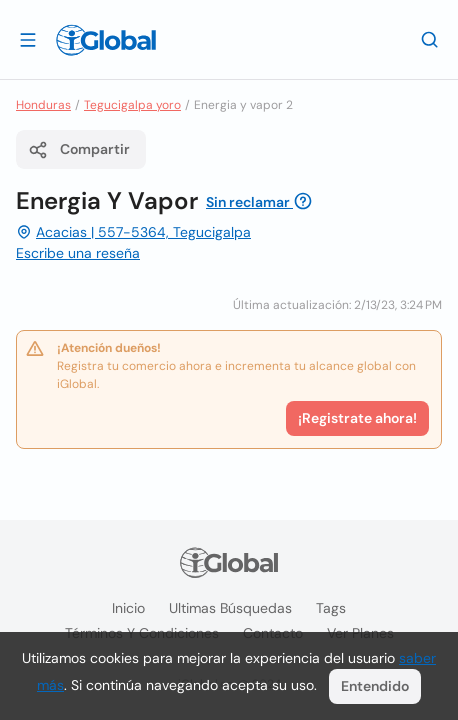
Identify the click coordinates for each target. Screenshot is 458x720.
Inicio (128, 608)
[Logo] (106, 40)
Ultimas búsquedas (230, 608)
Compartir (79, 150)
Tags (331, 608)
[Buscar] (430, 39)
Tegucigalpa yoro (132, 105)
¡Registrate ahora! (357, 418)
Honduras (43, 105)
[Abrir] (28, 39)
